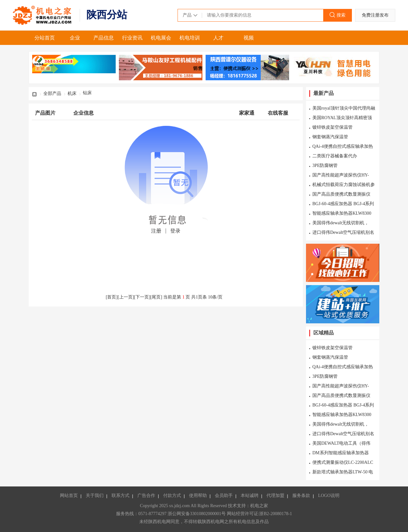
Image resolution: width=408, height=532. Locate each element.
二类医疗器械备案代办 (335, 156)
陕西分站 (107, 15)
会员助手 (224, 496)
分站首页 (45, 38)
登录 (175, 231)
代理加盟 (275, 496)
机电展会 (161, 38)
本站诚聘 (250, 496)
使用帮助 (198, 496)
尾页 (156, 297)
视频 (249, 38)
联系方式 (120, 496)
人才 (218, 38)
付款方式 (172, 496)
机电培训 (190, 38)
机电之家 (43, 15)
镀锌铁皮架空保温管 (332, 127)
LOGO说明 (329, 496)
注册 (156, 231)
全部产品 (52, 93)
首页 (34, 94)
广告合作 (146, 496)
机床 (72, 93)
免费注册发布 (375, 15)
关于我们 (95, 496)
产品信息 (104, 38)
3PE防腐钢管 (325, 165)
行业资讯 (132, 38)
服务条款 (301, 496)
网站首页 (69, 496)
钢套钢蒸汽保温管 (330, 137)
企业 (75, 38)
